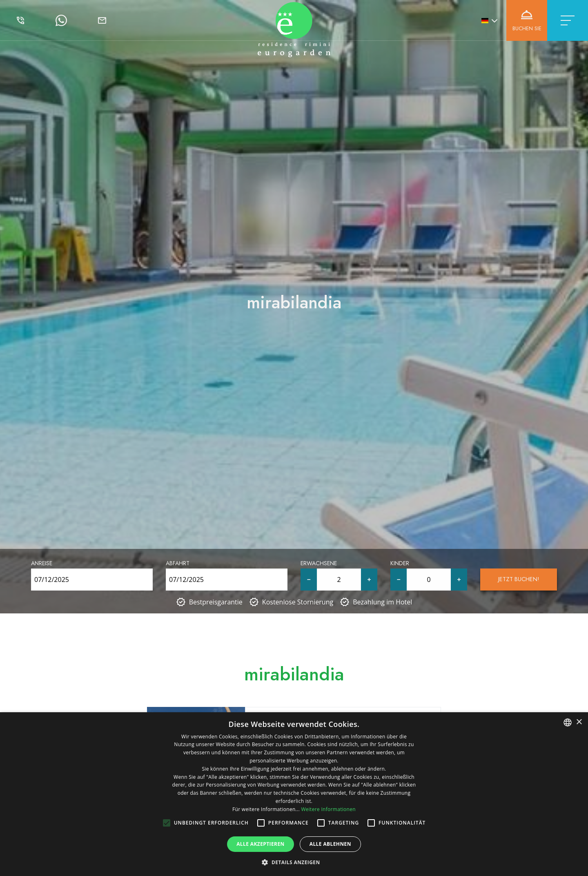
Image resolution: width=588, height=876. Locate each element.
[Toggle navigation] (568, 20)
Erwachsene (319, 563)
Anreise (42, 563)
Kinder (400, 563)
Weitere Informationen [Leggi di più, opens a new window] (328, 809)
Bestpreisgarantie (216, 602)
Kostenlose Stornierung (298, 602)
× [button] (579, 722)
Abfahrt (178, 563)
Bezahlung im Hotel (382, 602)
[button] (294, 862)
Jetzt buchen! (519, 579)
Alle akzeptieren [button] (261, 844)
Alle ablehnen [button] (330, 844)
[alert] (294, 794)
